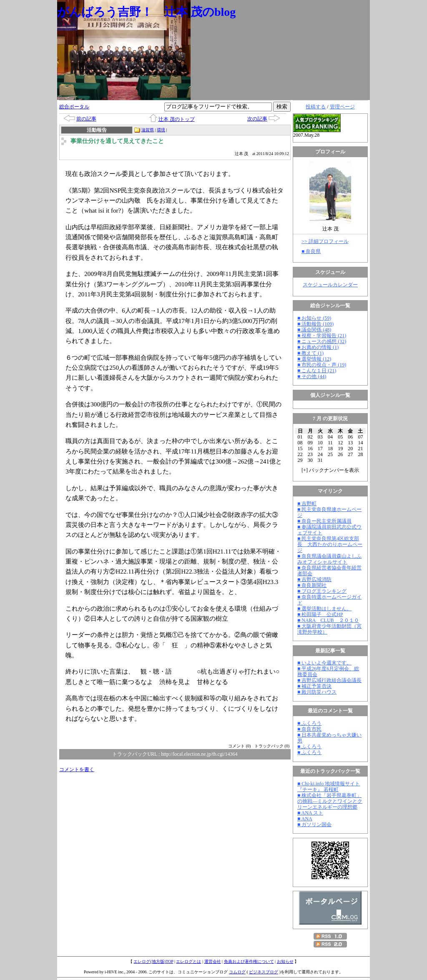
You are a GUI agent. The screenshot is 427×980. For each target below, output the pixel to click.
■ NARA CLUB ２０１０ (328, 620)
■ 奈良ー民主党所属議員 (324, 521)
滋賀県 (148, 130)
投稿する (316, 107)
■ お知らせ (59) (314, 318)
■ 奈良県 (311, 251)
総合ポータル (74, 107)
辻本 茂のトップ (177, 119)
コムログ (237, 972)
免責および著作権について (249, 961)
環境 (161, 130)
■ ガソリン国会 (314, 825)
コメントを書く (77, 769)
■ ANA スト (310, 813)
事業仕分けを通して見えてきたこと (117, 141)
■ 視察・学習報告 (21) (322, 336)
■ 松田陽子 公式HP (320, 614)
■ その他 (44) (312, 376)
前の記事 (86, 119)
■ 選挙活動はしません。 (324, 609)
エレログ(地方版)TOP (153, 961)
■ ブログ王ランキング (322, 591)
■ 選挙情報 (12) (314, 359)
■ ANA (305, 819)
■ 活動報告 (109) (315, 324)
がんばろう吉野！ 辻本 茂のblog (146, 12)
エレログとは (188, 961)
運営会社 (213, 961)
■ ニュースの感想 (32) (322, 341)
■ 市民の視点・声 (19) (322, 365)
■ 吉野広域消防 (314, 579)
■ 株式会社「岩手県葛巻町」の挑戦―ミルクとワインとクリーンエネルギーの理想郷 (330, 801)
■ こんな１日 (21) (317, 371)
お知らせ (285, 961)
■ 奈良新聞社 (312, 585)
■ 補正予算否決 (314, 686)
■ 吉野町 (307, 504)
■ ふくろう (309, 723)
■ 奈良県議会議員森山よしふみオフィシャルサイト (329, 559)
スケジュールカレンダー (330, 285)
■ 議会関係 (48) (314, 330)
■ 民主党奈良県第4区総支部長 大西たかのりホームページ (330, 544)
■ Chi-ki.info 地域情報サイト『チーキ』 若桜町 (329, 787)
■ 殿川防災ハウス (317, 692)
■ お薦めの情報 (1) (318, 347)
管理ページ (342, 107)
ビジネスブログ (264, 972)
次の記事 (257, 119)
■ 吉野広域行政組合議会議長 (329, 680)
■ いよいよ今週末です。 (324, 663)
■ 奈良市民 (309, 729)
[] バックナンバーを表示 (330, 470)
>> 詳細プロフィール (325, 241)
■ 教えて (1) (310, 353)
